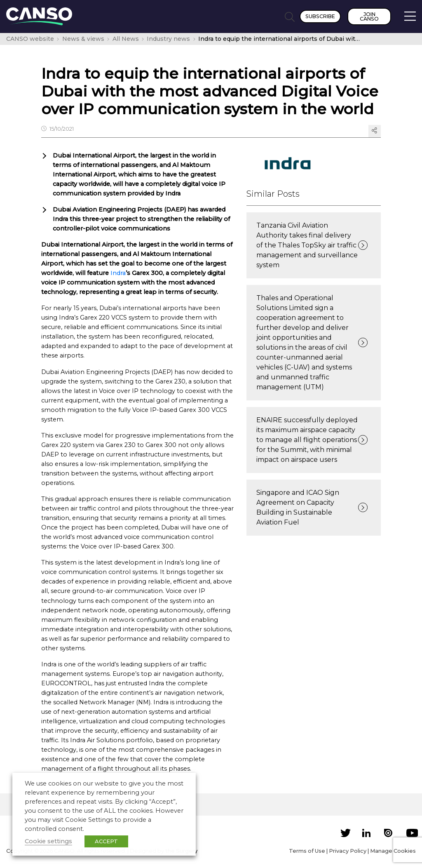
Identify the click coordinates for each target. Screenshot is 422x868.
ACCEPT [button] (106, 841)
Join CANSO (369, 16)
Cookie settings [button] (48, 841)
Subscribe (320, 16)
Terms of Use (307, 851)
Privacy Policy (348, 851)
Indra (118, 273)
